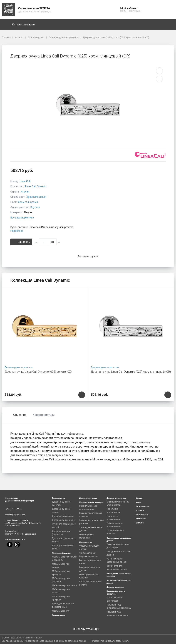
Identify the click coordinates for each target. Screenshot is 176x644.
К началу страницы (88, 629)
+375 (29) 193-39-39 (13, 509)
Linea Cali (25, 181)
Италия (25, 192)
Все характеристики (22, 218)
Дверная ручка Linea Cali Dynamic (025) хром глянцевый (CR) (131, 372)
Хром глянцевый (36, 197)
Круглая (35, 207)
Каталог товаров (25, 25)
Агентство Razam (120, 641)
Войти (123, 11)
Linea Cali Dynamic (36, 186)
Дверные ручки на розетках (19, 367)
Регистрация (134, 11)
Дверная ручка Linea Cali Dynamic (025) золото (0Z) (38, 372)
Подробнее (17, 231)
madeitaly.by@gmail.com (15, 515)
